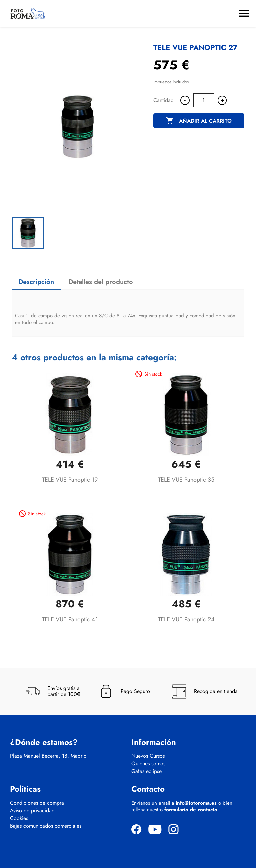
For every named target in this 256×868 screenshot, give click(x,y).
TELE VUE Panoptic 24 (186, 619)
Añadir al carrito (199, 121)
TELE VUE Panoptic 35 (186, 480)
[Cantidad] (204, 100)
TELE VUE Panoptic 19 (70, 480)
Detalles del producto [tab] (101, 282)
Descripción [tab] (36, 282)
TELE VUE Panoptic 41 (70, 619)
